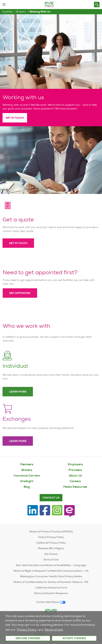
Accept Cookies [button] (74, 638)
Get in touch (18, 248)
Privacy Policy (27, 630)
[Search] (97, 5)
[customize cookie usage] (66, 631)
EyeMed (7, 12)
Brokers (21, 12)
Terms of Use (54, 630)
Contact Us (51, 498)
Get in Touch (15, 118)
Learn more (18, 396)
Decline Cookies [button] (28, 638)
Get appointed (20, 298)
